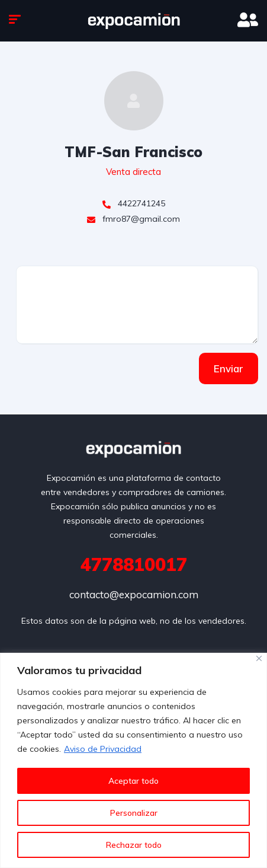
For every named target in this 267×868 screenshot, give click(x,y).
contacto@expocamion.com (134, 594)
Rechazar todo (134, 845)
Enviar (229, 368)
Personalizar (134, 813)
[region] (133, 760)
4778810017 (134, 564)
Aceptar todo (133, 781)
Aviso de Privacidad (103, 749)
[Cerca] (259, 658)
